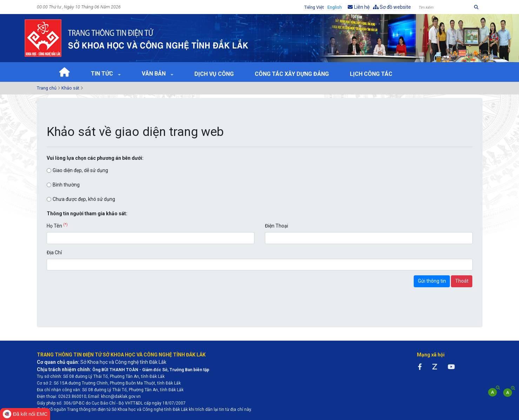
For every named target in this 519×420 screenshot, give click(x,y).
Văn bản (154, 74)
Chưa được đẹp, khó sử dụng (84, 199)
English (335, 7)
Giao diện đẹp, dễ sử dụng (80, 170)
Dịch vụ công (214, 74)
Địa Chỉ (54, 252)
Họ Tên (57, 225)
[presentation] (100, 289)
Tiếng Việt (314, 7)
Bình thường (66, 185)
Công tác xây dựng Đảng (292, 74)
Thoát (462, 281)
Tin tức (103, 74)
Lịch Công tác (371, 74)
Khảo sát (70, 88)
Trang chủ (47, 88)
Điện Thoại (277, 226)
